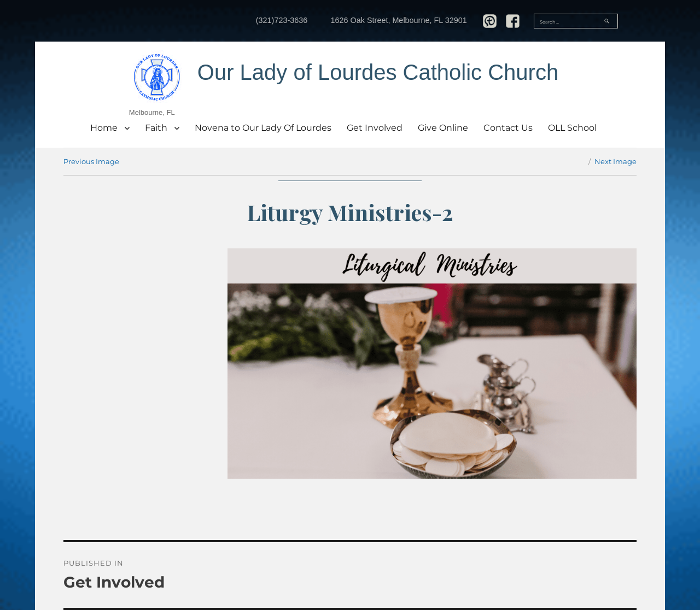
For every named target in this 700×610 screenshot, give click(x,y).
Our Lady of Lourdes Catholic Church (378, 72)
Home (104, 128)
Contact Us (508, 128)
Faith (156, 128)
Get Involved (375, 128)
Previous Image (91, 161)
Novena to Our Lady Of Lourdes (263, 128)
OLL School (572, 128)
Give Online (443, 128)
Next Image (616, 161)
